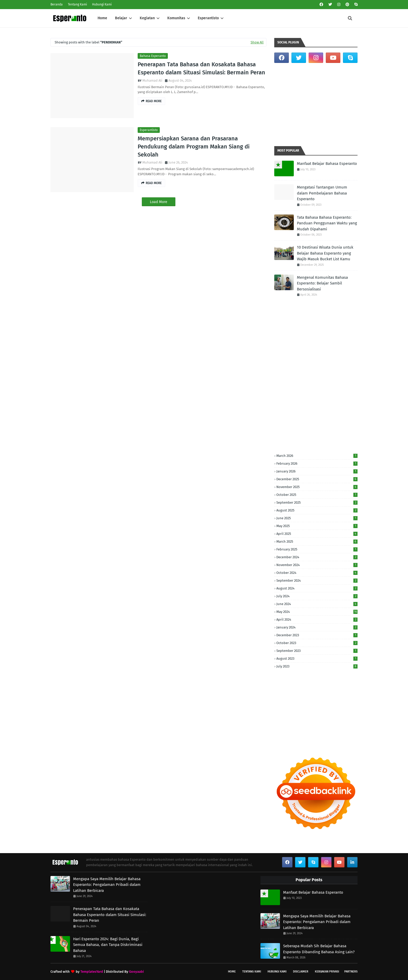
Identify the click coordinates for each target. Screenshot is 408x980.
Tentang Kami (77, 4)
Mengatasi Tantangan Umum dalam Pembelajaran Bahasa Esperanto (322, 193)
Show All (257, 42)
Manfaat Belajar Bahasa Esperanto (327, 164)
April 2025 (317, 534)
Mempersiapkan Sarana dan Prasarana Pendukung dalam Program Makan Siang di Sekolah (194, 147)
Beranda (57, 4)
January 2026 (317, 471)
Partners (351, 972)
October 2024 (317, 573)
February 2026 (317, 463)
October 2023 (317, 643)
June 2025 (317, 518)
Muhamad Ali (152, 80)
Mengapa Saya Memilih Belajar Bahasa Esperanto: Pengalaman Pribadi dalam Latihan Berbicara (107, 885)
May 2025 (317, 526)
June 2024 (317, 604)
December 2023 (317, 635)
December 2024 (317, 557)
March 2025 (317, 541)
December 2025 (317, 479)
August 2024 (317, 588)
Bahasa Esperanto (153, 56)
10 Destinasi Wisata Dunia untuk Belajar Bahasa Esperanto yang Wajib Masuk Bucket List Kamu (325, 253)
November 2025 (317, 487)
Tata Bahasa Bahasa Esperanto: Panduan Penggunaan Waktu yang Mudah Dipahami (327, 223)
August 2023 (317, 658)
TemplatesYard (92, 972)
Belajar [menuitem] (121, 18)
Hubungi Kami (102, 4)
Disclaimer (301, 972)
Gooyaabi (136, 972)
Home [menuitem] (102, 18)
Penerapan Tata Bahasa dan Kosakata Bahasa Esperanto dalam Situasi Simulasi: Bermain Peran (201, 68)
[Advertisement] (316, 105)
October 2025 (317, 495)
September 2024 (317, 580)
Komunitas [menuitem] (176, 18)
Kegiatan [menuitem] (147, 18)
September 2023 (317, 651)
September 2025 (317, 502)
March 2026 (317, 456)
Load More (159, 202)
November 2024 (317, 565)
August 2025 (317, 510)
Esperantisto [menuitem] (208, 18)
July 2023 (317, 666)
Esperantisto (149, 130)
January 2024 (317, 627)
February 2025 (317, 549)
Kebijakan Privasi (327, 972)
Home (232, 972)
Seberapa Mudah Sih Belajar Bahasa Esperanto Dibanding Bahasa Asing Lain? (319, 949)
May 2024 (317, 612)
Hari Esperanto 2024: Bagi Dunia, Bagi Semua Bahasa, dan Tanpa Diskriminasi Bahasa (108, 945)
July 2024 (317, 596)
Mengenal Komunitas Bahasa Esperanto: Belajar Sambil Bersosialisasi (322, 283)
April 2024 (317, 619)
